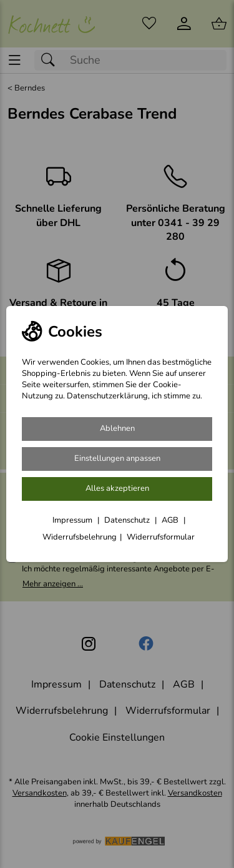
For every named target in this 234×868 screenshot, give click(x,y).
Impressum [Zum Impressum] (73, 520)
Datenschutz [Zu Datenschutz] (128, 520)
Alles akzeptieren (117, 488)
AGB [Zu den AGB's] (171, 520)
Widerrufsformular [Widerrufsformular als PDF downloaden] (161, 537)
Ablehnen (117, 428)
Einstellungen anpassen (117, 458)
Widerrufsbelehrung (80, 537)
